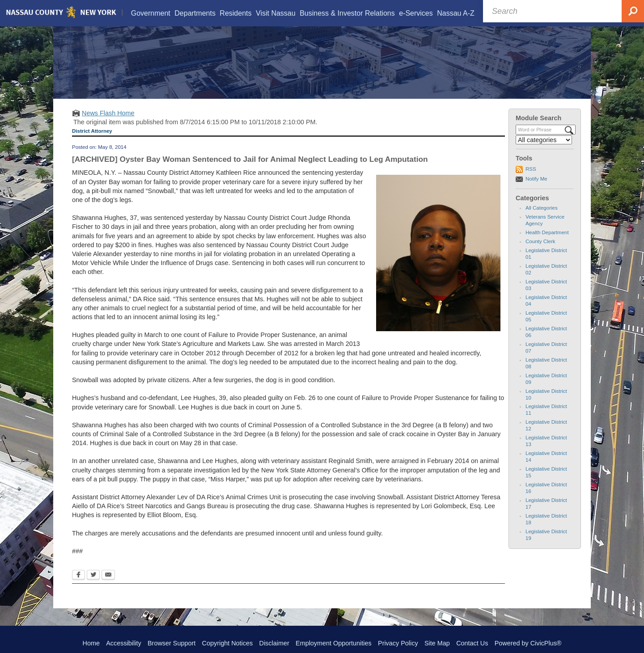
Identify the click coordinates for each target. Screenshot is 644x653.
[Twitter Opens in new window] (93, 587)
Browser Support (172, 643)
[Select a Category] (544, 151)
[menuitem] (150, 13)
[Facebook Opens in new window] (78, 587)
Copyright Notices (228, 643)
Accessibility (123, 643)
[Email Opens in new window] (108, 587)
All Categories (542, 219)
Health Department (547, 244)
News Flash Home (108, 124)
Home (91, 643)
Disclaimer (274, 643)
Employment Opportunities (334, 643)
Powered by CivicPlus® (528, 643)
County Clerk (540, 253)
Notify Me (536, 190)
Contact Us (472, 643)
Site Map (437, 643)
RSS (531, 180)
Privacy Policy (398, 643)
